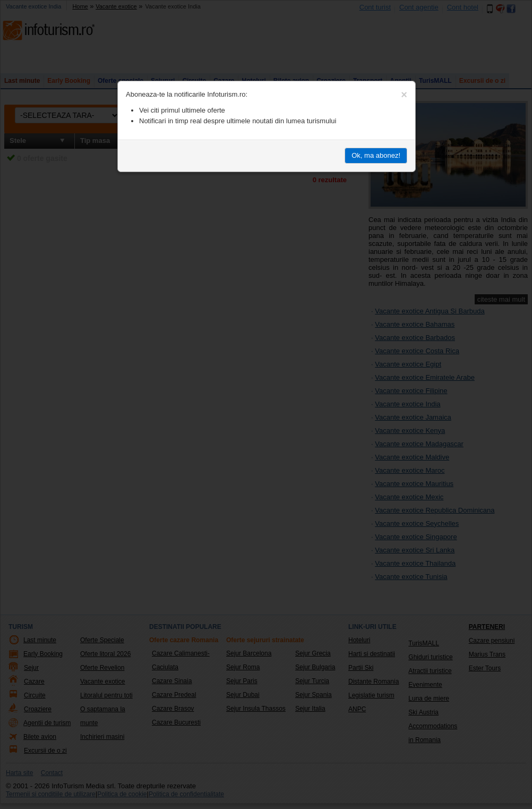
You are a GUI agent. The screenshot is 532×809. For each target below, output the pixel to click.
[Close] (404, 95)
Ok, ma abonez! (376, 155)
